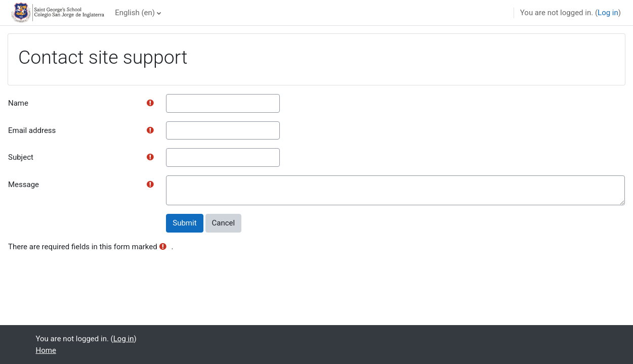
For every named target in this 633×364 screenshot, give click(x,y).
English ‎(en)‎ (135, 13)
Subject (21, 157)
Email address (32, 130)
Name (18, 103)
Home (46, 350)
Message (24, 185)
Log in (608, 13)
